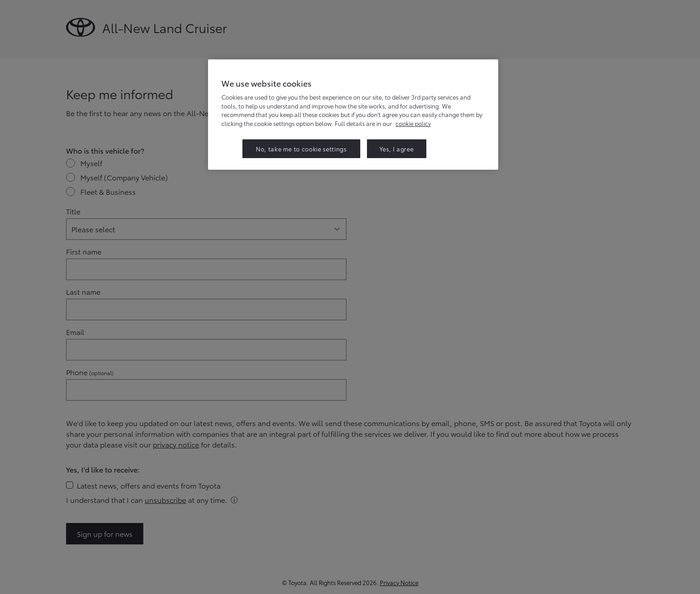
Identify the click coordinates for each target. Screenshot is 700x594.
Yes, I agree (397, 149)
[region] (353, 115)
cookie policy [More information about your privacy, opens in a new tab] (413, 123)
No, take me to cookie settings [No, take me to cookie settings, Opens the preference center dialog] (301, 149)
